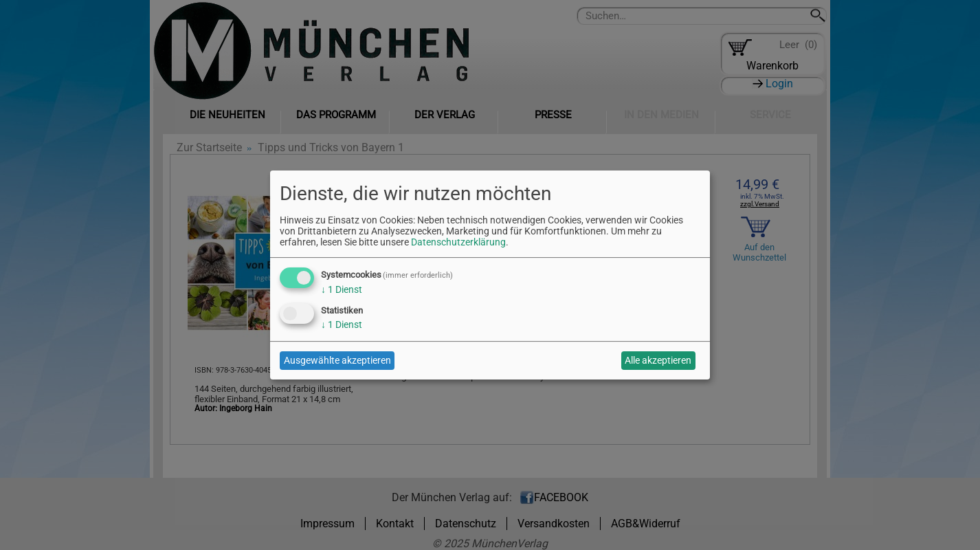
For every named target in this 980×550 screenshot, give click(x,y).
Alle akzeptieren (658, 360)
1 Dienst (342, 289)
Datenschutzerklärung (458, 242)
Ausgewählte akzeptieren (337, 360)
